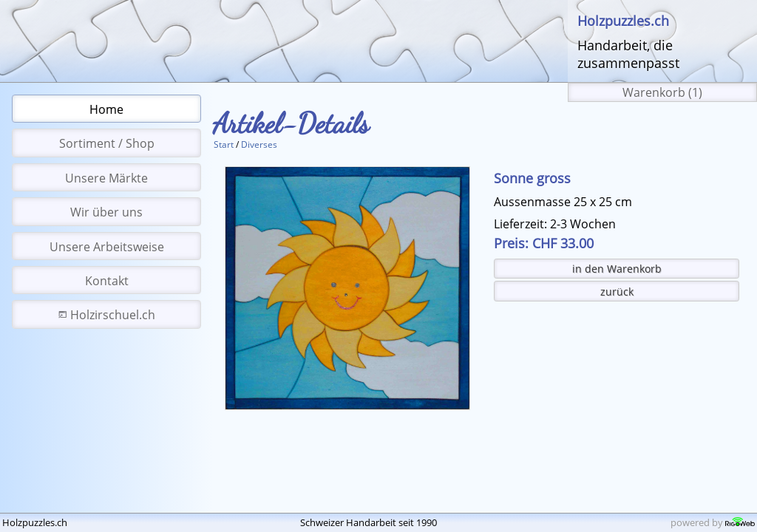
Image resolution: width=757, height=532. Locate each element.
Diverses (259, 144)
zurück (617, 291)
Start (224, 144)
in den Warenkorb (617, 269)
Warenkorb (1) (662, 92)
